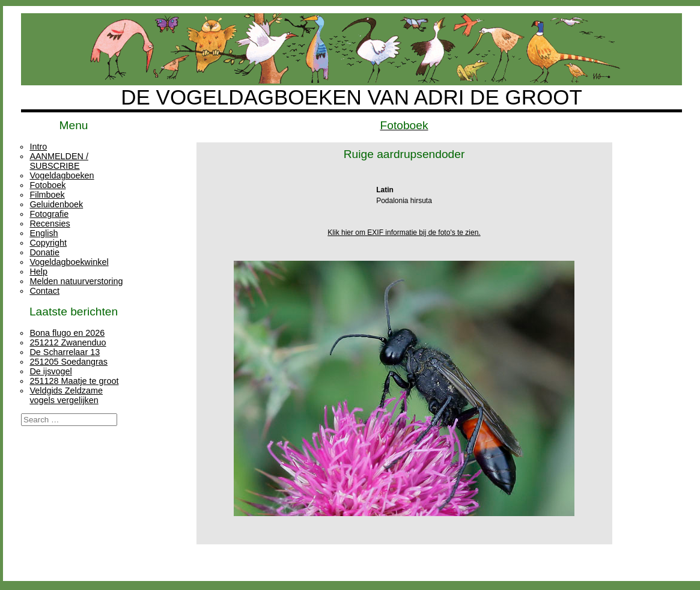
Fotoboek (47, 185)
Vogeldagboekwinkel (69, 262)
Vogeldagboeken (62, 175)
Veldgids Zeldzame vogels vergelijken (66, 395)
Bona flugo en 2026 (67, 333)
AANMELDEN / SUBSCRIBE (59, 161)
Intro (38, 147)
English (44, 233)
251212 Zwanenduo (68, 342)
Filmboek (47, 195)
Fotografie (49, 214)
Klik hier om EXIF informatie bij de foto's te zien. (404, 233)
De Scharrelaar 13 (65, 352)
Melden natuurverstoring (76, 281)
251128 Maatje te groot (74, 381)
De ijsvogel (50, 371)
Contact (44, 291)
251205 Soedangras (68, 362)
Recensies (50, 224)
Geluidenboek (56, 204)
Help (38, 272)
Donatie (44, 252)
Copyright (48, 243)
